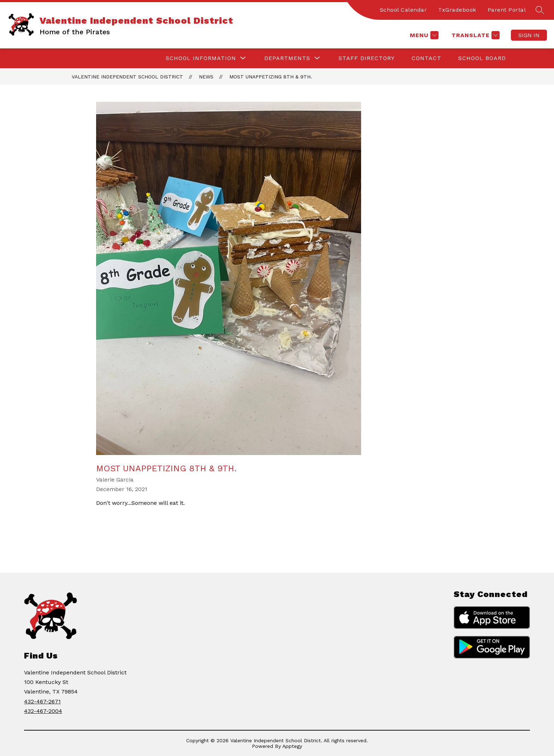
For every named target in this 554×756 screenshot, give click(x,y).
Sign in (529, 35)
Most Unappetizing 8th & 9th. (271, 77)
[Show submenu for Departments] (287, 58)
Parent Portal (507, 10)
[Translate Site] (475, 35)
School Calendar (403, 10)
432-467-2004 (43, 711)
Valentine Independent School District (127, 77)
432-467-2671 (42, 701)
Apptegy (292, 746)
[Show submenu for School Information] (201, 58)
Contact (426, 58)
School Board (482, 58)
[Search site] (540, 10)
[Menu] (423, 35)
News (206, 77)
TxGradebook (457, 10)
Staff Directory (367, 58)
